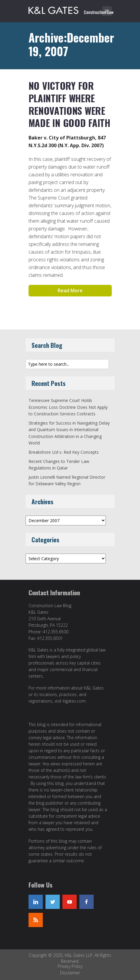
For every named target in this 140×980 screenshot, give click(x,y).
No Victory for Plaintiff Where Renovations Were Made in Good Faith (69, 104)
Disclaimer (70, 973)
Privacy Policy (70, 966)
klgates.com (74, 701)
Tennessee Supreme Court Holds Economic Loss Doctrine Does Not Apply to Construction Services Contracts (68, 407)
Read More (70, 290)
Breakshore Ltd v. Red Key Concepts (64, 452)
